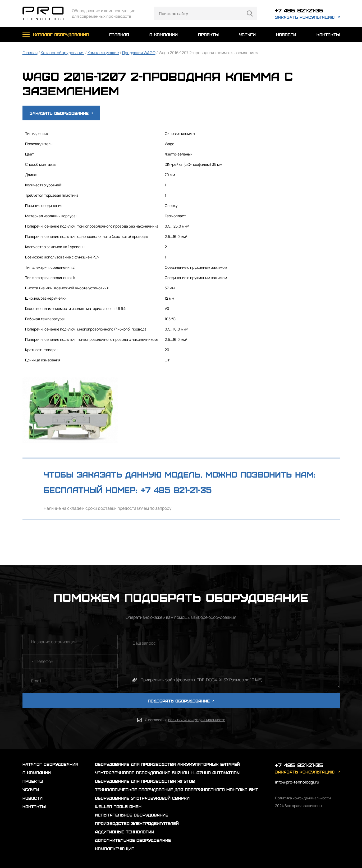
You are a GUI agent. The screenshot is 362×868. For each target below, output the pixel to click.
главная (119, 34)
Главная (30, 53)
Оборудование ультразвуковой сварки (142, 798)
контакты (328, 34)
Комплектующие (103, 53)
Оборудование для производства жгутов (145, 781)
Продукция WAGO (139, 53)
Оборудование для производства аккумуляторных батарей (167, 764)
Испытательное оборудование (132, 815)
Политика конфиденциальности (303, 798)
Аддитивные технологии (125, 832)
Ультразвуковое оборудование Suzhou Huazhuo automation (167, 773)
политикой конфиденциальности (197, 720)
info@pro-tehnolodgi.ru (297, 782)
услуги (247, 34)
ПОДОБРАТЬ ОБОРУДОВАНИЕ (181, 701)
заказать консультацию (305, 17)
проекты (208, 34)
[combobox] (29, 661)
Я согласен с (185, 720)
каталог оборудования (61, 34)
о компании (164, 34)
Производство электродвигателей (137, 823)
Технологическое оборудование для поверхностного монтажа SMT (177, 789)
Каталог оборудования (63, 53)
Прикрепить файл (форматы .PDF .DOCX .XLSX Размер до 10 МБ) (202, 680)
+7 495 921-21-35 (299, 10)
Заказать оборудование (61, 113)
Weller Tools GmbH (118, 806)
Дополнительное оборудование (133, 840)
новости (286, 34)
